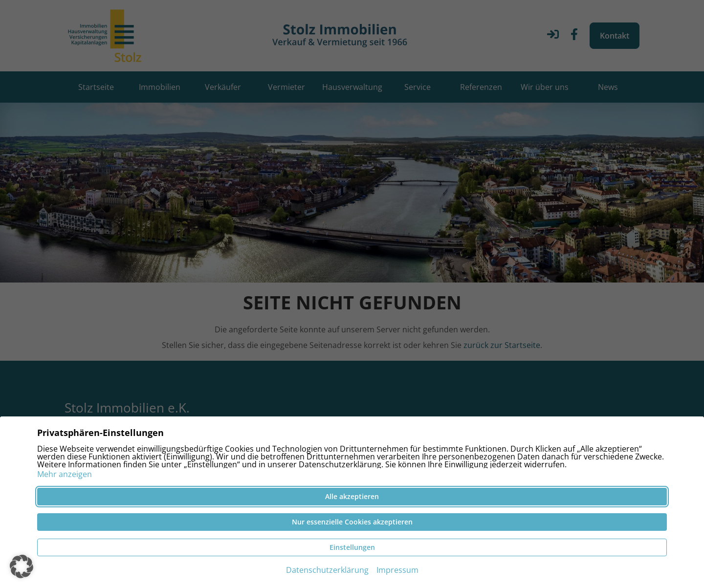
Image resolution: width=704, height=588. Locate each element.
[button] (22, 566)
